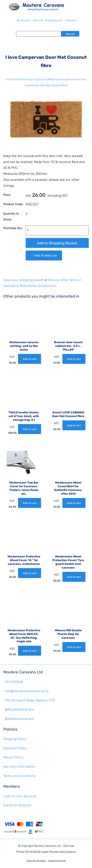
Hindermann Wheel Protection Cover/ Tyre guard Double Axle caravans (68, 562)
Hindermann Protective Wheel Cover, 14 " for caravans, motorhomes (24, 560)
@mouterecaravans (19, 719)
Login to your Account (20, 796)
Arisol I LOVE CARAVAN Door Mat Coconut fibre (68, 414)
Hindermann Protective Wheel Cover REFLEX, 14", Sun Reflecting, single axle (24, 636)
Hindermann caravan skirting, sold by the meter (24, 346)
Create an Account (17, 805)
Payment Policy (15, 748)
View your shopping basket (23, 280)
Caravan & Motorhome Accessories (56, 79)
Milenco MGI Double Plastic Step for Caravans (68, 634)
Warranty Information (19, 767)
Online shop (25, 79)
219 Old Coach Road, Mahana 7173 (30, 700)
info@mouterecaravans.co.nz (27, 691)
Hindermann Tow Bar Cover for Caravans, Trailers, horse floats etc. (24, 488)
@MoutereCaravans (19, 709)
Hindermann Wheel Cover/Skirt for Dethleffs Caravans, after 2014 (68, 488)
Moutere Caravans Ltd (47, 846)
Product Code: (13, 204)
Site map (69, 846)
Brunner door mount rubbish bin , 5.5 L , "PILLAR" (68, 346)
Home (11, 79)
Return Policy (13, 757)
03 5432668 (14, 682)
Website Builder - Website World (46, 861)
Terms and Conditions (19, 776)
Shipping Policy (15, 739)
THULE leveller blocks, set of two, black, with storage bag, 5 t (24, 416)
